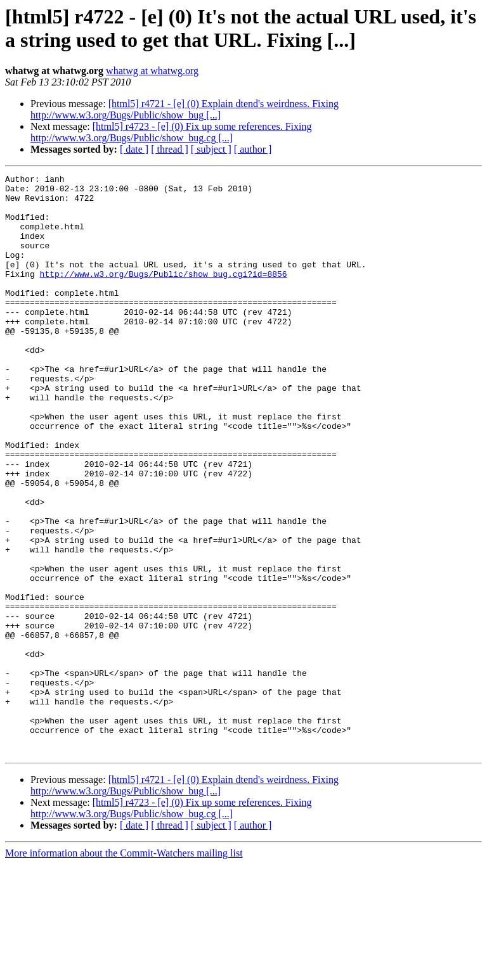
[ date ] (134, 149)
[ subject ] (211, 149)
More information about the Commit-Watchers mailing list (124, 969)
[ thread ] (170, 149)
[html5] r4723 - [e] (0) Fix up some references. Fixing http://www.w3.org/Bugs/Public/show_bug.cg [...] (171, 132)
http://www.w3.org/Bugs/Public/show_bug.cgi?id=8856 (164, 295)
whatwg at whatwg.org (152, 71)
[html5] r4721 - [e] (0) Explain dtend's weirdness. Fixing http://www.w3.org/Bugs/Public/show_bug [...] (185, 109)
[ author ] (253, 149)
